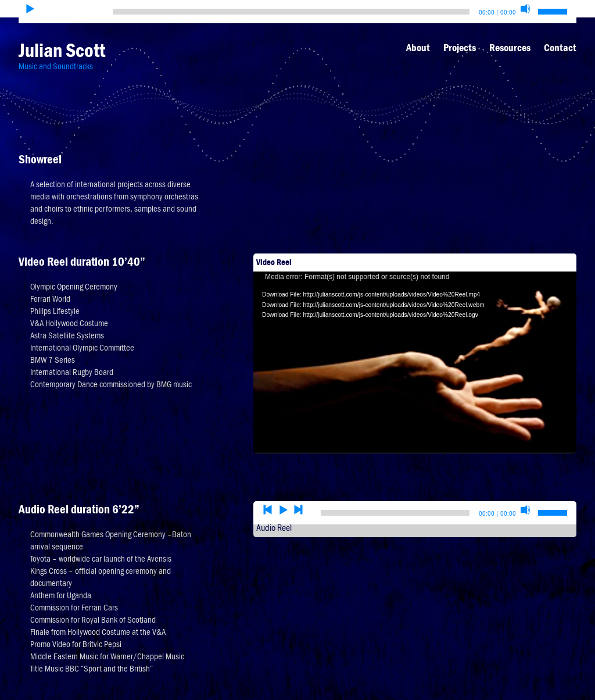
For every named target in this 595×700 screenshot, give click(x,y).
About (418, 48)
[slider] (291, 12)
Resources (510, 48)
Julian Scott (62, 50)
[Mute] (525, 9)
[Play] (30, 9)
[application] (415, 342)
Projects (460, 48)
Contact (560, 48)
